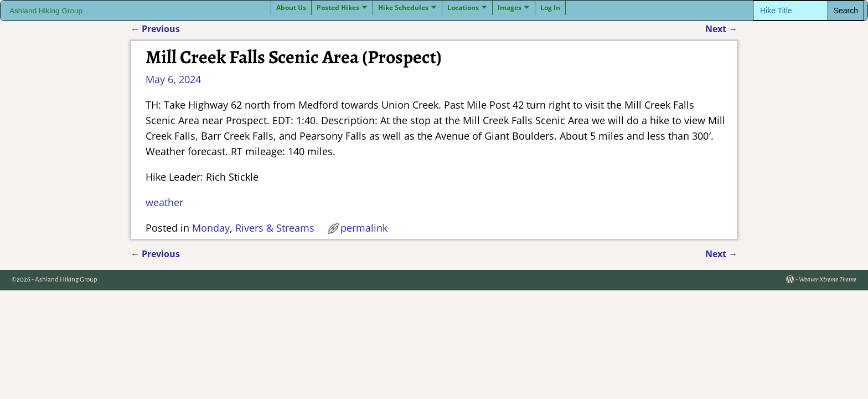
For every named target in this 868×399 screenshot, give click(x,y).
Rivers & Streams (275, 228)
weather (164, 202)
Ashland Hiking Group (46, 11)
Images (510, 7)
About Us (291, 7)
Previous (155, 29)
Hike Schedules (403, 7)
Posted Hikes (338, 7)
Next (721, 29)
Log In (550, 7)
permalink (364, 228)
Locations (463, 7)
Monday (211, 228)
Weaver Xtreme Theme (828, 280)
